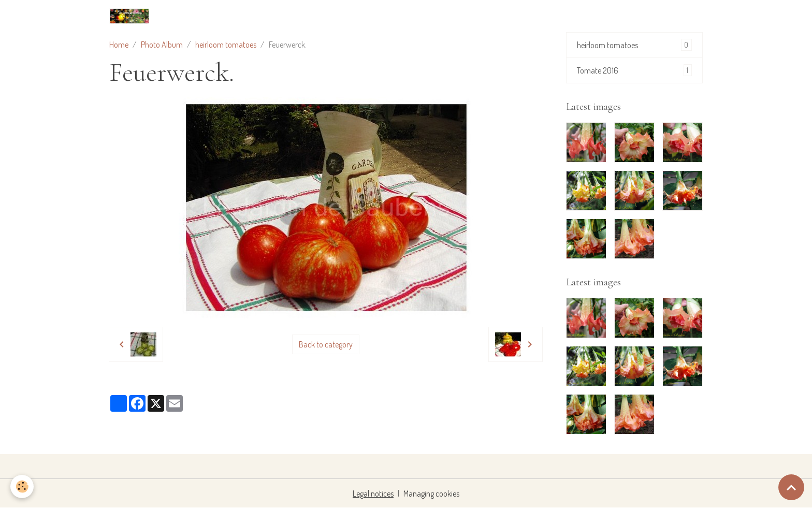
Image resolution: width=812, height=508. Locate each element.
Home (119, 45)
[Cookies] (22, 487)
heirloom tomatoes (226, 45)
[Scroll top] (791, 487)
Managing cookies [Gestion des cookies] (431, 494)
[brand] (131, 16)
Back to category (326, 344)
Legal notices (373, 494)
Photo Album (162, 45)
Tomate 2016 (634, 70)
